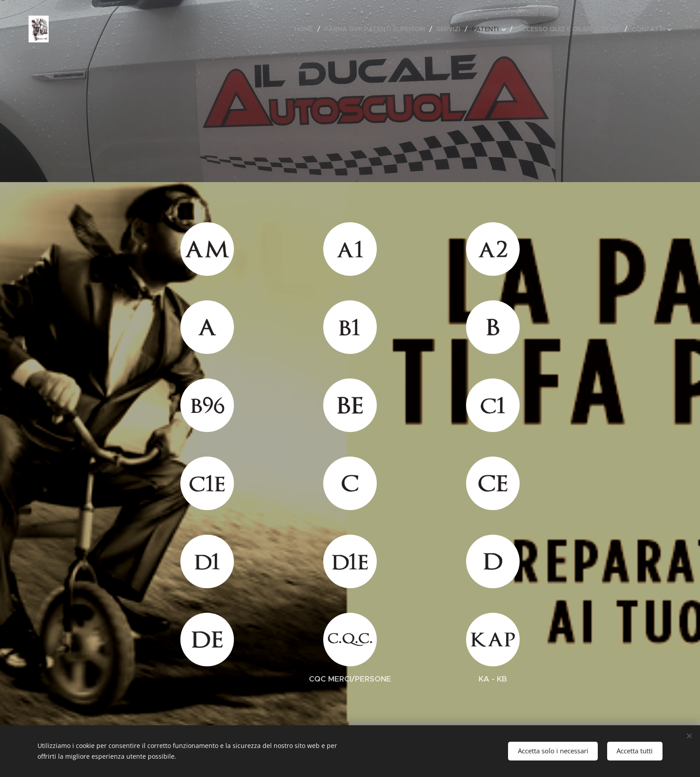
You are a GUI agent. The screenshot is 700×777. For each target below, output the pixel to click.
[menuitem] (306, 29)
